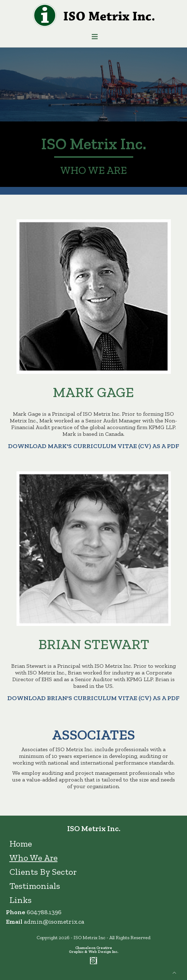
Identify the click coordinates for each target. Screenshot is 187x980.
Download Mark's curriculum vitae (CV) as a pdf (94, 446)
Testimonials (35, 886)
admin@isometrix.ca (54, 922)
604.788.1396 (44, 912)
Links (21, 900)
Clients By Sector (43, 872)
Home (21, 843)
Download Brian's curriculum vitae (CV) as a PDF (93, 698)
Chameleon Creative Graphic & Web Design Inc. (94, 950)
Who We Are (34, 857)
